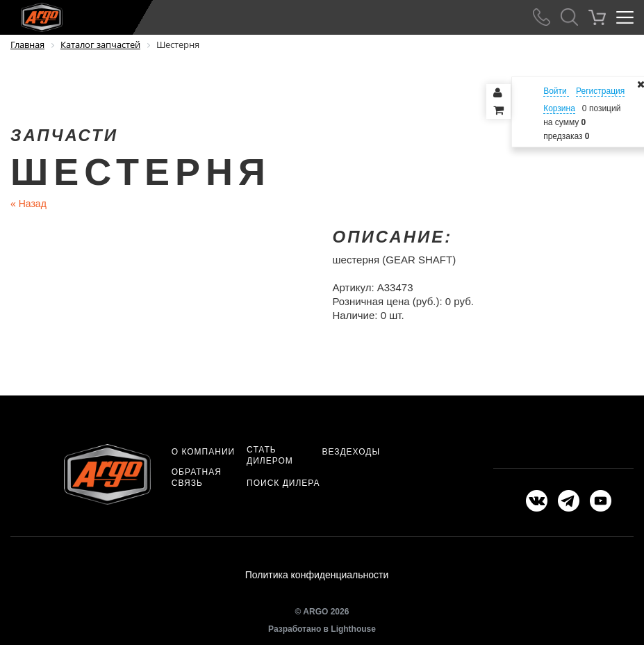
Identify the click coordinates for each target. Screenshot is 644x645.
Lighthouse (353, 629)
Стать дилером (270, 455)
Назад (28, 204)
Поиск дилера (283, 483)
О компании (203, 452)
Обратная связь (197, 477)
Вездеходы (351, 452)
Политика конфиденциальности (317, 575)
